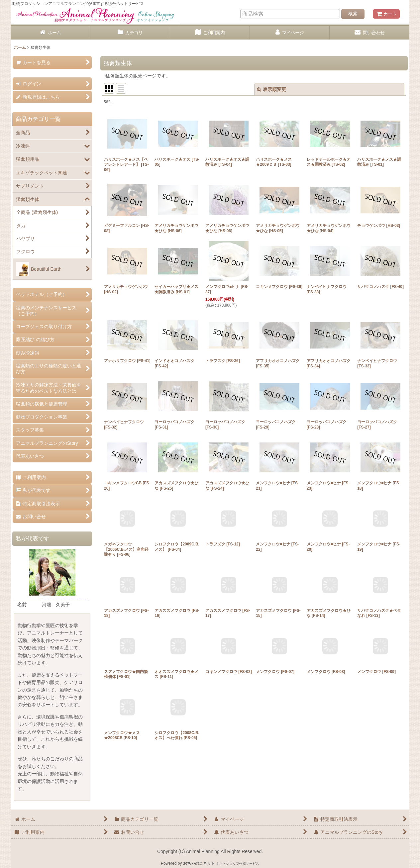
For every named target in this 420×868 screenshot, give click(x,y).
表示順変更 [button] (271, 89)
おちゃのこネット (199, 863)
